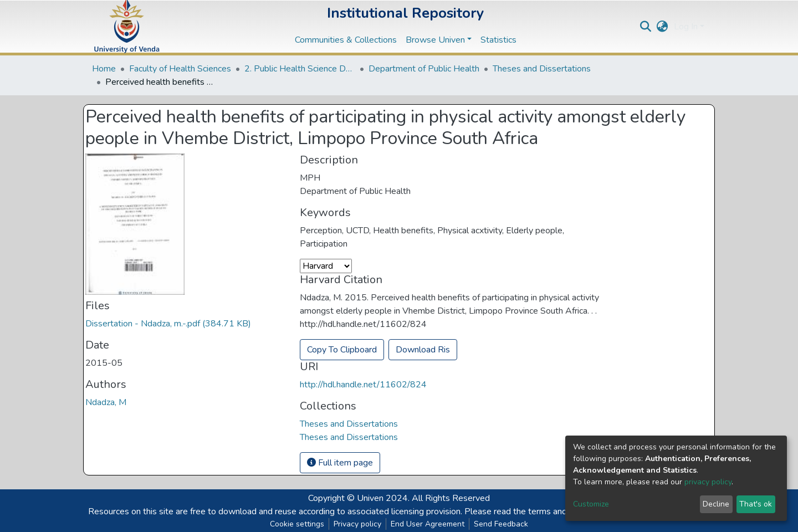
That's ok (756, 504)
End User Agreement (428, 524)
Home (104, 69)
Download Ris (423, 350)
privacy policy (708, 482)
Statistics (498, 40)
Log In (686, 27)
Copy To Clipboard (342, 350)
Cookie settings (297, 524)
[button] (663, 27)
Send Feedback (501, 524)
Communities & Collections (346, 40)
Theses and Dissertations (542, 69)
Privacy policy (357, 524)
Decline (716, 504)
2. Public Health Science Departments (300, 69)
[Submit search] (646, 27)
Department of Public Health (424, 69)
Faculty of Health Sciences (180, 69)
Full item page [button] (340, 463)
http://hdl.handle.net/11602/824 (363, 385)
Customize (591, 504)
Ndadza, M (106, 402)
